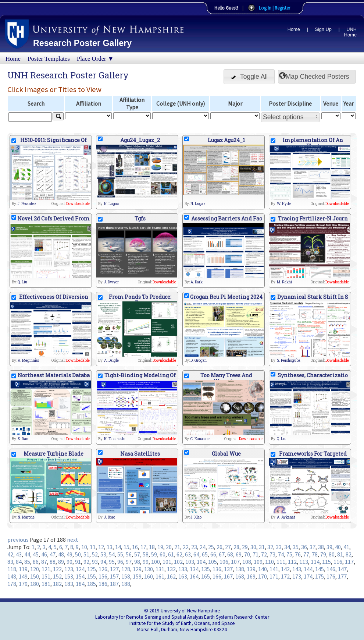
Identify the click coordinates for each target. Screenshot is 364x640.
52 (95, 554)
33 (279, 547)
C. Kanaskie (200, 439)
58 (146, 554)
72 (264, 554)
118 (12, 569)
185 (92, 584)
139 (251, 569)
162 (171, 576)
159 (137, 576)
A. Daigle (111, 360)
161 (160, 576)
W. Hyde (284, 204)
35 (296, 547)
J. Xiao (110, 517)
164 (194, 576)
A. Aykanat (286, 517)
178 (12, 584)
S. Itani (24, 439)
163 (183, 576)
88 (53, 562)
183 (69, 584)
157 (114, 576)
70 (247, 554)
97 (129, 562)
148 (12, 576)
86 (36, 562)
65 (205, 554)
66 (213, 554)
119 (23, 569)
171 (274, 576)
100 (156, 562)
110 (270, 562)
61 (171, 554)
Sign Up (323, 29)
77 (306, 554)
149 (23, 576)
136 (217, 569)
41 (346, 547)
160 (149, 576)
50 (78, 554)
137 (228, 569)
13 (110, 547)
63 (188, 554)
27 (228, 547)
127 (114, 569)
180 (35, 584)
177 (342, 576)
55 (120, 554)
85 (27, 562)
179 (23, 584)
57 (137, 554)
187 (114, 584)
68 (230, 554)
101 (167, 562)
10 (84, 547)
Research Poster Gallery (82, 43)
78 (315, 554)
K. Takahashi (115, 439)
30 (253, 547)
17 (143, 547)
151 (46, 576)
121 (46, 569)
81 (340, 554)
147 (342, 569)
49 (69, 554)
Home (294, 29)
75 (289, 554)
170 (263, 576)
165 (206, 576)
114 (315, 562)
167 (228, 576)
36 (304, 547)
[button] (249, 77)
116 (338, 562)
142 (285, 569)
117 (349, 562)
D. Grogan (199, 360)
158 (126, 576)
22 (186, 547)
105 (213, 562)
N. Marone (26, 517)
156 (103, 576)
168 (240, 576)
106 (224, 562)
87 (44, 562)
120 (35, 569)
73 (272, 554)
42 (10, 554)
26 (220, 547)
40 (338, 547)
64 (196, 554)
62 (179, 554)
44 (27, 554)
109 (258, 562)
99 (146, 562)
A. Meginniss (28, 360)
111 (281, 562)
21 (177, 547)
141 (274, 569)
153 (69, 576)
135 (206, 569)
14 (118, 547)
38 (321, 547)
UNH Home (350, 32)
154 (80, 576)
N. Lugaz (112, 204)
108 (247, 562)
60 (163, 554)
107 (235, 562)
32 (270, 547)
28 (236, 547)
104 (201, 562)
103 (190, 562)
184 (80, 584)
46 (44, 554)
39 (329, 547)
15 (126, 547)
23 (194, 547)
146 (331, 569)
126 (103, 569)
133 (183, 569)
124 (80, 569)
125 (92, 569)
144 (308, 569)
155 (92, 576)
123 (69, 569)
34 (287, 547)
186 (103, 584)
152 (57, 576)
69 (239, 554)
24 (203, 547)
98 (137, 562)
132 (171, 569)
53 (103, 554)
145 (320, 569)
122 (57, 569)
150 (35, 576)
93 (95, 562)
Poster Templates (49, 59)
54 (112, 554)
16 (135, 547)
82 (349, 554)
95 (112, 562)
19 (160, 547)
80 (332, 554)
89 (61, 562)
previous (18, 540)
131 (160, 569)
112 (292, 562)
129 (137, 569)
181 (46, 584)
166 (217, 576)
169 (251, 576)
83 (10, 562)
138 (240, 569)
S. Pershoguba (289, 360)
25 (211, 547)
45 (36, 554)
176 (331, 576)
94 (103, 562)
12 (101, 547)
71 (256, 554)
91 (78, 562)
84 (19, 562)
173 (297, 576)
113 (304, 562)
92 (86, 562)
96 (120, 562)
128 (126, 569)
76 (298, 554)
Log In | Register (274, 8)
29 (245, 547)
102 (178, 562)
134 (194, 569)
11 (93, 547)
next (73, 540)
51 (86, 554)
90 (69, 562)
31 (262, 547)
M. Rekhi (284, 282)
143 (297, 569)
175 (320, 576)
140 (263, 569)
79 (323, 554)
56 (129, 554)
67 (222, 554)
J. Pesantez (27, 204)
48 (61, 554)
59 (154, 554)
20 (169, 547)
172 (285, 576)
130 (149, 569)
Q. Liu (22, 282)
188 (126, 584)
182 (57, 584)
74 (281, 554)
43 (19, 554)
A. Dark (197, 282)
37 (313, 547)
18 (152, 547)
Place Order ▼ (95, 59)
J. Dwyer (111, 282)
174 (308, 576)
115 (326, 562)
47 (53, 554)
